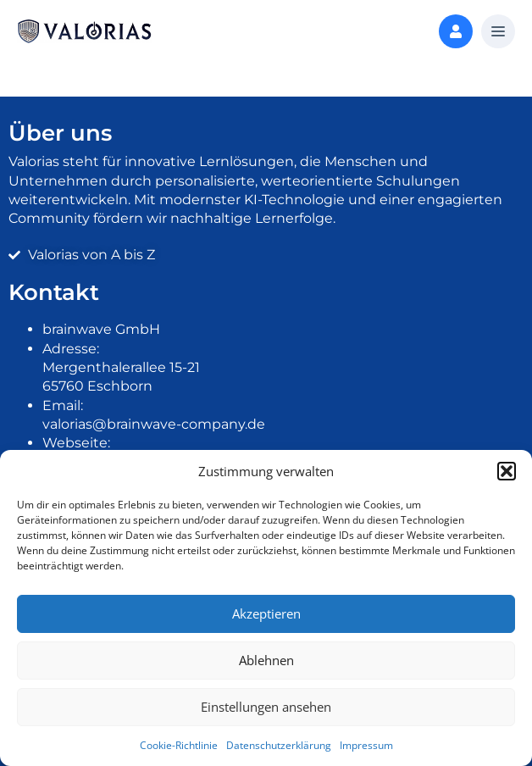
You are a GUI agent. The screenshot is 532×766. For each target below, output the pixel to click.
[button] (507, 471)
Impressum (366, 745)
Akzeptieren (266, 613)
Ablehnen (266, 660)
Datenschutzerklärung (279, 745)
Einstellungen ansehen (266, 707)
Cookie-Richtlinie (179, 745)
